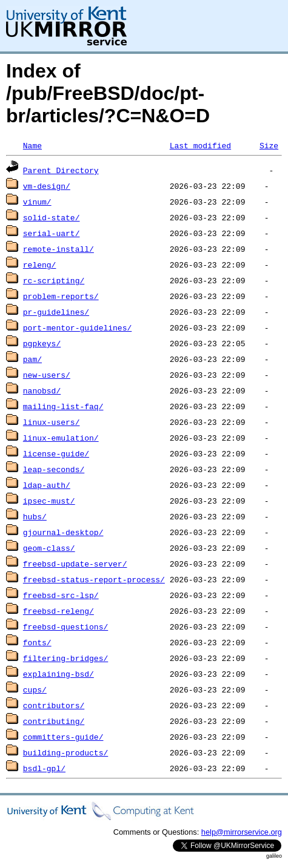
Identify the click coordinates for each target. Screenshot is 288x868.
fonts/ (37, 642)
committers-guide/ (63, 737)
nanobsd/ (42, 390)
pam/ (32, 359)
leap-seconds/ (54, 469)
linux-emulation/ (61, 438)
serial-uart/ (52, 233)
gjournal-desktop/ (63, 532)
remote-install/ (59, 249)
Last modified (200, 145)
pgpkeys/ (42, 343)
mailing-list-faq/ (63, 406)
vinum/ (37, 202)
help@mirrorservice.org (242, 832)
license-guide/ (56, 453)
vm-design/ (47, 186)
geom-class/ (49, 548)
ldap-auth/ (47, 485)
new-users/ (47, 375)
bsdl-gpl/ (44, 768)
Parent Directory (61, 170)
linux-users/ (52, 422)
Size (269, 145)
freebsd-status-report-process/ (94, 579)
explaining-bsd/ (59, 674)
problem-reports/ (61, 296)
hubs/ (35, 516)
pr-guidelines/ (56, 312)
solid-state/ (52, 217)
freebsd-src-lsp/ (61, 595)
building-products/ (65, 752)
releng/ (40, 265)
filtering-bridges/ (65, 658)
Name (32, 145)
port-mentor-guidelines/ (77, 327)
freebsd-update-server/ (75, 564)
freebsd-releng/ (59, 611)
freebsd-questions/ (65, 626)
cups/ (35, 689)
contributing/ (54, 721)
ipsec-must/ (49, 501)
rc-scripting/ (54, 280)
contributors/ (54, 705)
